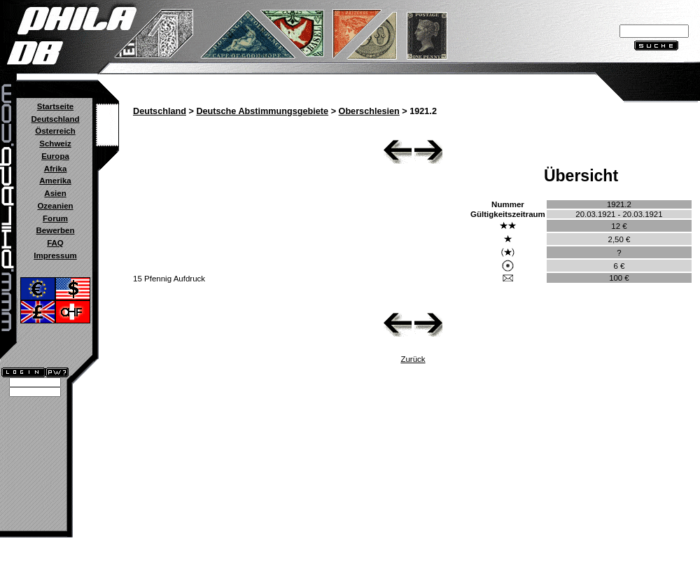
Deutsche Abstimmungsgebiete (262, 111)
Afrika (56, 169)
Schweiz (55, 143)
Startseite (55, 106)
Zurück (413, 359)
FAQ (55, 243)
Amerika (55, 181)
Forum (55, 218)
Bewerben (55, 230)
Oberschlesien (369, 111)
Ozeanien (55, 206)
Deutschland (55, 119)
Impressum (55, 255)
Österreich (55, 131)
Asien (55, 193)
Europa (55, 156)
